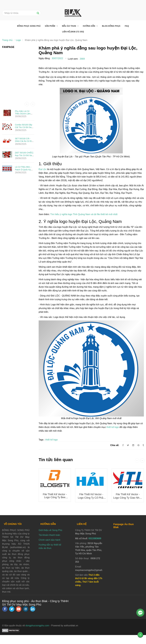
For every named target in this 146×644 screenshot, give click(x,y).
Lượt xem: (73, 59)
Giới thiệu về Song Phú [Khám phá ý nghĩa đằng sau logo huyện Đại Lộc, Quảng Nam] (50, 530)
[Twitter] (128, 445)
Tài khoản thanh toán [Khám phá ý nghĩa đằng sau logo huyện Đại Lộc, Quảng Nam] (49, 535)
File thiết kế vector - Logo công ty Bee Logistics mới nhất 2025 (55, 498)
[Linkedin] (133, 445)
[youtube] (19, 609)
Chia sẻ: (115, 445)
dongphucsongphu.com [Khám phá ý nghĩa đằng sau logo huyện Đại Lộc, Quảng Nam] (37, 626)
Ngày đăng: (44, 58)
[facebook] (5, 609)
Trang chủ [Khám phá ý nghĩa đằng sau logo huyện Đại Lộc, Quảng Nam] (7, 40)
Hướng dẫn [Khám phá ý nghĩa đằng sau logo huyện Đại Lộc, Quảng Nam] (89, 26)
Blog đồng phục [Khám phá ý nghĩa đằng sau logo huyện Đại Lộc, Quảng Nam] (111, 26)
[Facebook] (123, 445)
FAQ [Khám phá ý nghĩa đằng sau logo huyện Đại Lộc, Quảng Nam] (127, 26)
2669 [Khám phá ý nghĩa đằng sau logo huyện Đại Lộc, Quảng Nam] (82, 59)
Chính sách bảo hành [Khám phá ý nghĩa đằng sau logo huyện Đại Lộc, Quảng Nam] (49, 540)
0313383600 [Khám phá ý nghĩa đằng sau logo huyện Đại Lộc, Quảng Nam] (95, 538)
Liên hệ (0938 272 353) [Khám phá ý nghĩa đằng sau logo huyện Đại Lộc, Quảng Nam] (73, 32)
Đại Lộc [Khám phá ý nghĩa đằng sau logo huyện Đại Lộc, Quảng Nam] (43, 169)
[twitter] (12, 609)
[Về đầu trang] (140, 635)
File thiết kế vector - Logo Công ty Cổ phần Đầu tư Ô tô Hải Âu (91, 498)
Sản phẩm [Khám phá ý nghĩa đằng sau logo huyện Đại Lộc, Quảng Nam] (50, 26)
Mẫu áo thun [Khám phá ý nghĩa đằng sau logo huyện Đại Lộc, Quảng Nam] (69, 26)
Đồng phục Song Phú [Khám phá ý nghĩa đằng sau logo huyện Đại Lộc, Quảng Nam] (29, 26)
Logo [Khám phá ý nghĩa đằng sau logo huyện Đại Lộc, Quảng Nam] (18, 40)
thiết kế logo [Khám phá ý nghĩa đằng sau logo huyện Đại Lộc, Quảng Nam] (113, 427)
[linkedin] (33, 609)
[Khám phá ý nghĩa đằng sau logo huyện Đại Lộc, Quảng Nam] (139, 445)
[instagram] (26, 609)
